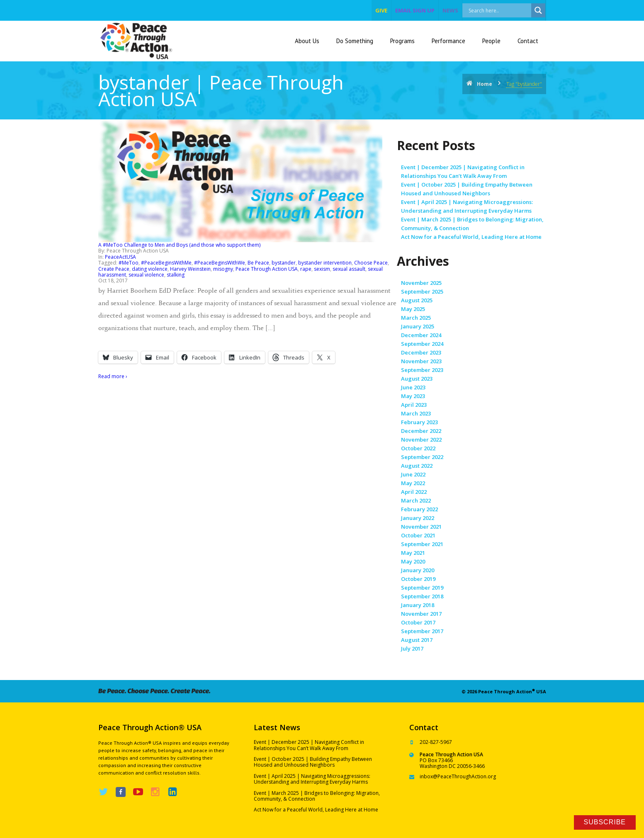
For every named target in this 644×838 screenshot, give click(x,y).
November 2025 (421, 283)
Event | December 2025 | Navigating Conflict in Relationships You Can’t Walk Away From (309, 745)
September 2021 (422, 544)
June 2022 (413, 474)
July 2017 (412, 649)
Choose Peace (371, 263)
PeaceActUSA (120, 257)
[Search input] (506, 10)
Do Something (355, 41)
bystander (284, 263)
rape (306, 269)
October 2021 (418, 535)
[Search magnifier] (538, 10)
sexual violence (146, 275)
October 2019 (418, 579)
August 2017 (417, 640)
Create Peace (114, 269)
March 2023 (416, 413)
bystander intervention (325, 263)
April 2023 (414, 405)
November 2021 (421, 527)
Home (485, 84)
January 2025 (418, 326)
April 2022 (414, 492)
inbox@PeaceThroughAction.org (458, 776)
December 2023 (421, 352)
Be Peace (258, 263)
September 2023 (422, 370)
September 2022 (422, 457)
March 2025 (416, 318)
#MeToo (129, 263)
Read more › (113, 376)
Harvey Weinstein (190, 269)
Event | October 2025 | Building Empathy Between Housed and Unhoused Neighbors (313, 762)
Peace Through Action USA (267, 269)
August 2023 (417, 379)
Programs (402, 41)
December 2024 (421, 335)
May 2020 (413, 561)
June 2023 (413, 387)
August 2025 (417, 300)
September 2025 (422, 291)
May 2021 (413, 553)
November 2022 (421, 440)
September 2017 (422, 631)
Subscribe (605, 822)
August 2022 (417, 466)
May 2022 (413, 483)
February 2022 (419, 509)
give (381, 10)
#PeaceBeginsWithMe (166, 263)
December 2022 (421, 431)
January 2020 (418, 570)
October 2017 (418, 622)
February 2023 (419, 422)
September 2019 (422, 588)
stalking (176, 275)
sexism (322, 269)
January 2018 (418, 605)
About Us (307, 41)
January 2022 (418, 518)
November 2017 (421, 614)
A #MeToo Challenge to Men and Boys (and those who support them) (179, 245)
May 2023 (413, 396)
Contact (528, 41)
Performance (448, 41)
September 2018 (422, 596)
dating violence (150, 269)
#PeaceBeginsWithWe (220, 263)
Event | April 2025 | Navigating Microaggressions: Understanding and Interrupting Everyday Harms (312, 779)
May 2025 (413, 309)
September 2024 (422, 344)
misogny (223, 269)
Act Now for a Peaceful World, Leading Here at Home (471, 237)
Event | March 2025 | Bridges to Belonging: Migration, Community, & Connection (317, 796)
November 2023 (421, 361)
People (491, 41)
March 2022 (416, 500)
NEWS (450, 10)
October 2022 (418, 448)
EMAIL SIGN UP (415, 10)
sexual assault (349, 269)
